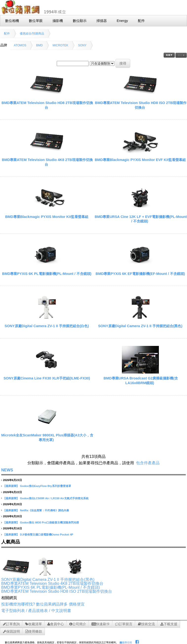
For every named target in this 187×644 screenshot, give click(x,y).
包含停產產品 (148, 463)
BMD (40, 45)
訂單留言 (124, 624)
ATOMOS (20, 45)
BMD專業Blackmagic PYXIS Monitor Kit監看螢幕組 (47, 217)
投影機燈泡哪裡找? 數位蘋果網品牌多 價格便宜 (43, 604)
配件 (7, 34)
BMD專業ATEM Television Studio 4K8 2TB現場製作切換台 (52, 583)
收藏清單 (34, 624)
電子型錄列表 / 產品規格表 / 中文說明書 (36, 611)
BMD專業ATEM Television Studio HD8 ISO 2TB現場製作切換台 (57, 591)
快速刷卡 (101, 624)
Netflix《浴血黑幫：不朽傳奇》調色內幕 (45, 510)
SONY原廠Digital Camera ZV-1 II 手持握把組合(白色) (47, 326)
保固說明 (11, 631)
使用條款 (34, 631)
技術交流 (146, 624)
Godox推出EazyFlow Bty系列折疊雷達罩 (46, 486)
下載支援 (169, 624)
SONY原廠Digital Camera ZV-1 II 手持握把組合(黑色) (140, 326)
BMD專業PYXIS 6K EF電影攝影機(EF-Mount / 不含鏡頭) (140, 274)
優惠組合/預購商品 (32, 34)
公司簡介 (78, 624)
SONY (82, 45)
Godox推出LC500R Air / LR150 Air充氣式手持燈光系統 (54, 498)
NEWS (7, 470)
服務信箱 (126, 642)
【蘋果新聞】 (11, 486)
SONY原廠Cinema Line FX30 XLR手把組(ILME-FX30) (47, 378)
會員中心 (56, 624)
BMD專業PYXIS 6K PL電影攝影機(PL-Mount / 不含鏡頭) (47, 274)
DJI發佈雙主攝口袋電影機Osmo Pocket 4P (47, 535)
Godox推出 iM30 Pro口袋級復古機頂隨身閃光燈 (49, 522)
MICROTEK (60, 45)
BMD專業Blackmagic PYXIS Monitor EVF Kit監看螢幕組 (140, 160)
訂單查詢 (11, 624)
